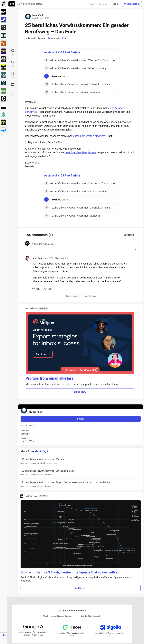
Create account (132, 4)
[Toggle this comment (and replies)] (28, 263)
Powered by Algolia (98, 4)
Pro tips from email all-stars (49, 378)
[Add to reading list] (13, 75)
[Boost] (13, 85)
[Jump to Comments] (13, 63)
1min (65, 38)
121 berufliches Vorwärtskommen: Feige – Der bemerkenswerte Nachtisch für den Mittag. (80, 484)
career (42, 38)
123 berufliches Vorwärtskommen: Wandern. (80, 461)
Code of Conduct (73, 296)
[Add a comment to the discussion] (83, 246)
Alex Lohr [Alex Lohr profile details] (38, 258)
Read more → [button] (81, 588)
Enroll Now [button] (80, 392)
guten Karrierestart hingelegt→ (90, 136)
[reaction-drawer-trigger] (13, 52)
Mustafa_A (38, 15)
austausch (54, 38)
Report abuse (90, 296)
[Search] (20, 4)
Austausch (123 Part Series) (62, 52)
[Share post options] (13, 95)
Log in (115, 4)
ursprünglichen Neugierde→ (81, 152)
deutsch (31, 38)
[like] (36, 289)
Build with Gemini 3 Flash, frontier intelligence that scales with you (71, 572)
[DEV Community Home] (12, 4)
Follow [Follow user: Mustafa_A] (81, 419)
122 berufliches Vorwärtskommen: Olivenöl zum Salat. (80, 473)
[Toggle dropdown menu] (133, 257)
